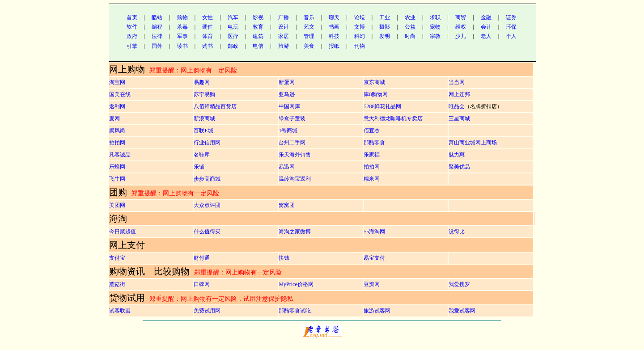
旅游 (284, 46)
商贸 (461, 17)
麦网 (114, 118)
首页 (132, 17)
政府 (132, 36)
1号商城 (288, 131)
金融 (486, 17)
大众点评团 (207, 205)
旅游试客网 (377, 311)
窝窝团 (287, 205)
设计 (284, 27)
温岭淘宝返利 (295, 179)
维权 (461, 27)
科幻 (360, 36)
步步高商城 (207, 179)
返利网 (117, 106)
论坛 (360, 17)
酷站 (157, 17)
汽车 (233, 17)
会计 (486, 27)
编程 (157, 27)
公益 (410, 27)
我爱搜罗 (459, 284)
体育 (208, 36)
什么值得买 (207, 232)
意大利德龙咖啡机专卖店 (393, 118)
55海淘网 (374, 232)
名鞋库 (202, 155)
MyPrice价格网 (296, 284)
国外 (157, 46)
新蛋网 (287, 82)
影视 (258, 17)
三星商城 (459, 118)
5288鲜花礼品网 (382, 106)
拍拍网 (117, 143)
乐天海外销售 (295, 155)
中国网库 (289, 106)
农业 (410, 17)
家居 (284, 36)
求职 (435, 17)
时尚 (410, 36)
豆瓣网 (372, 284)
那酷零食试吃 (295, 311)
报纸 (334, 46)
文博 (360, 27)
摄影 (385, 27)
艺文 (309, 27)
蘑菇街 (117, 284)
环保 (511, 27)
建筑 (258, 36)
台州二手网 (292, 143)
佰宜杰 (372, 131)
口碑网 (202, 284)
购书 (208, 46)
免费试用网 (207, 311)
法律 (157, 36)
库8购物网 (376, 94)
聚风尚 (117, 131)
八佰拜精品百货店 (215, 106)
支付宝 (117, 258)
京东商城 (374, 82)
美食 (309, 46)
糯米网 (372, 179)
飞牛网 (117, 179)
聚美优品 (459, 167)
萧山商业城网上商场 (473, 143)
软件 (132, 27)
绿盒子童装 (292, 118)
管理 (309, 36)
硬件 (208, 27)
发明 (385, 36)
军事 (182, 36)
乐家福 (372, 155)
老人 (486, 36)
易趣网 (202, 82)
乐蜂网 (117, 167)
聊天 (334, 17)
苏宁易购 (204, 94)
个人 (511, 36)
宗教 (435, 36)
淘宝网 (117, 82)
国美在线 (120, 94)
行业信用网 (207, 143)
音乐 (309, 17)
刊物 (360, 46)
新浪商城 (204, 118)
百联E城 (203, 131)
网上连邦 (459, 94)
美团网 (117, 205)
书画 (334, 27)
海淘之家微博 (295, 232)
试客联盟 (120, 311)
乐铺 (199, 167)
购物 (182, 17)
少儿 (461, 36)
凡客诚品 (120, 155)
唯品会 (457, 106)
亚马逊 (287, 94)
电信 (258, 46)
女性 (208, 17)
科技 (334, 36)
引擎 (132, 46)
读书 (182, 46)
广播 (284, 17)
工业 (385, 17)
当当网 (457, 82)
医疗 (233, 36)
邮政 (233, 46)
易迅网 (287, 167)
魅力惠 (457, 155)
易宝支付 (374, 258)
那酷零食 (374, 143)
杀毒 (182, 27)
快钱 (284, 258)
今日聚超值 (123, 232)
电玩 (233, 27)
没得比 (457, 232)
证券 (511, 17)
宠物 (435, 27)
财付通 (202, 258)
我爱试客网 (462, 311)
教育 (258, 27)
